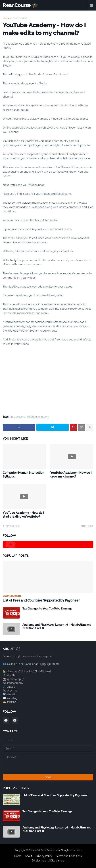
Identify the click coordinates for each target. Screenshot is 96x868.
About (29, 856)
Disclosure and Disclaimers (48, 861)
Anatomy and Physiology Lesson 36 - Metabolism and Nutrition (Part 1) (57, 627)
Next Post (86, 526)
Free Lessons (19, 18)
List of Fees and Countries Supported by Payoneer (41, 600)
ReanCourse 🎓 (20, 5)
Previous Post (12, 526)
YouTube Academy (38, 417)
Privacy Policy (44, 856)
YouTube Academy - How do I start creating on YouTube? (23, 515)
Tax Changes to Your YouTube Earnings (47, 609)
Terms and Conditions (69, 856)
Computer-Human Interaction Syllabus (23, 475)
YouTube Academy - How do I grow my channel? (71, 475)
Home (6, 18)
